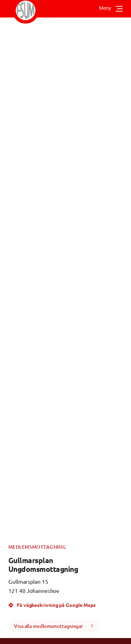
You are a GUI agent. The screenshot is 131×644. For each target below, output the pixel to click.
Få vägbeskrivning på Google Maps (52, 605)
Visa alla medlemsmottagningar (49, 626)
